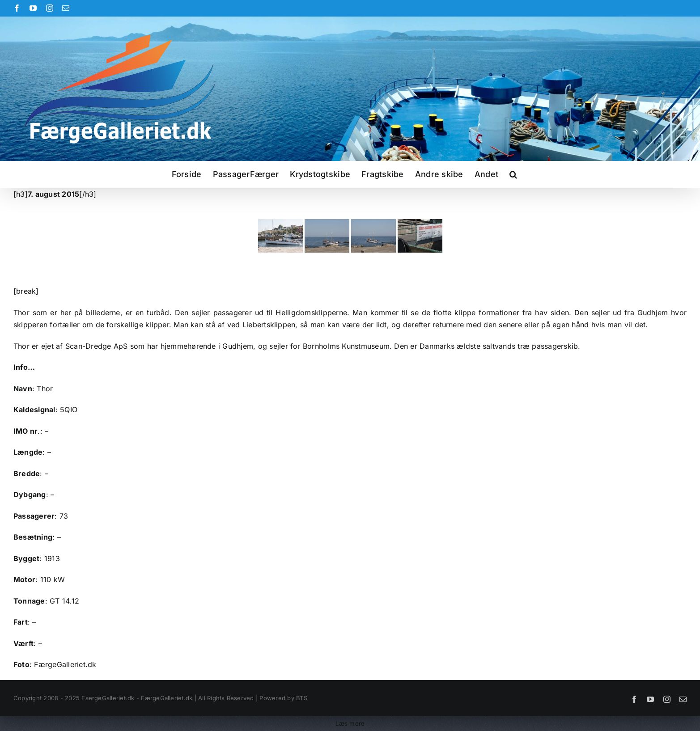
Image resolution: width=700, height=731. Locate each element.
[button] (513, 174)
